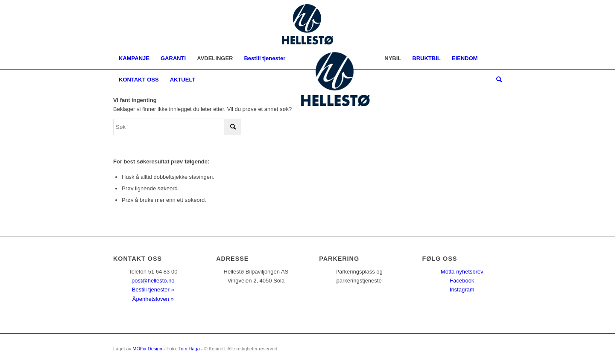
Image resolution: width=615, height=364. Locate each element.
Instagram (462, 290)
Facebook (462, 281)
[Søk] (496, 80)
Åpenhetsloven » (153, 299)
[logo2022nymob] (307, 24)
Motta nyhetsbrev (462, 272)
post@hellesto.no (153, 281)
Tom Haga (189, 349)
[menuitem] (134, 58)
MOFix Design (147, 349)
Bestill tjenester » (153, 290)
